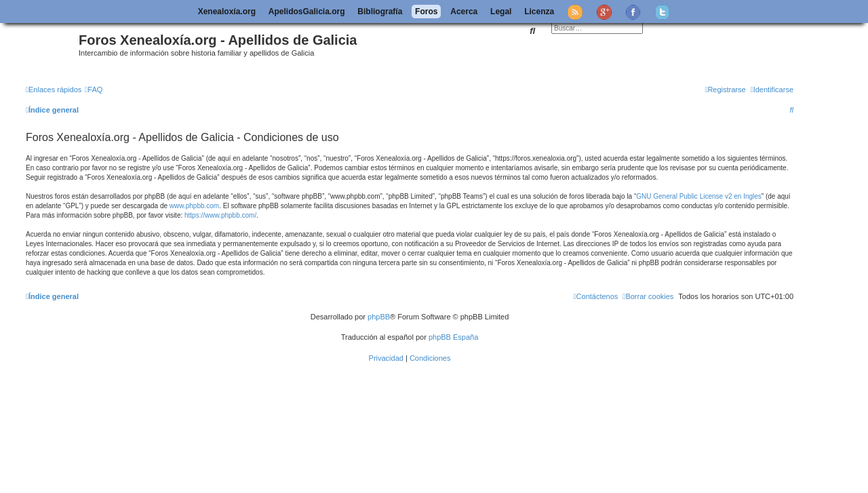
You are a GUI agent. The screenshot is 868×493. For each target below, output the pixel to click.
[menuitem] (94, 90)
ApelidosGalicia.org (307, 12)
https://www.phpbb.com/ (220, 215)
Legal (501, 12)
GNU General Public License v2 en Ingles (699, 196)
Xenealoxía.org (227, 12)
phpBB (379, 317)
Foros (426, 12)
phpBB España (453, 337)
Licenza (539, 12)
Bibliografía (380, 12)
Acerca (464, 12)
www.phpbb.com (194, 206)
